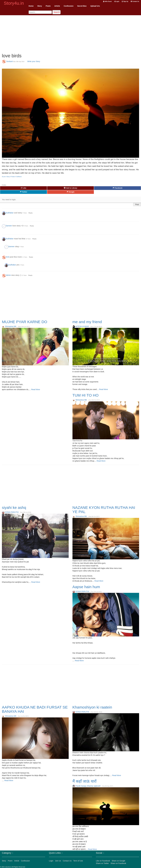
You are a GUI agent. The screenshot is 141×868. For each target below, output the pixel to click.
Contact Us (135, 1)
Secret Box (82, 6)
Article (57, 6)
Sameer (9, 226)
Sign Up (125, 1)
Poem (48, 6)
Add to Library (70, 188)
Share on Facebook (118, 863)
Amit (8, 257)
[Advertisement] (70, 33)
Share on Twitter (102, 863)
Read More (35, 389)
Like (24, 188)
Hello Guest (107, 1)
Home (31, 6)
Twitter (24, 192)
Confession (69, 6)
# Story (8, 177)
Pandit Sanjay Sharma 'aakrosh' (88, 786)
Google (70, 192)
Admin (8, 275)
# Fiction (13, 177)
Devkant (9, 61)
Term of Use (78, 861)
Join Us (58, 861)
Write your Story (34, 61)
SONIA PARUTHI (12, 512)
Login (117, 1)
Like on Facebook (103, 861)
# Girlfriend (18, 177)
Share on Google (118, 861)
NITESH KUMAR (82, 326)
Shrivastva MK (11, 326)
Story (40, 6)
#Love (4, 177)
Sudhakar (10, 213)
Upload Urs (95, 6)
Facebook (117, 188)
